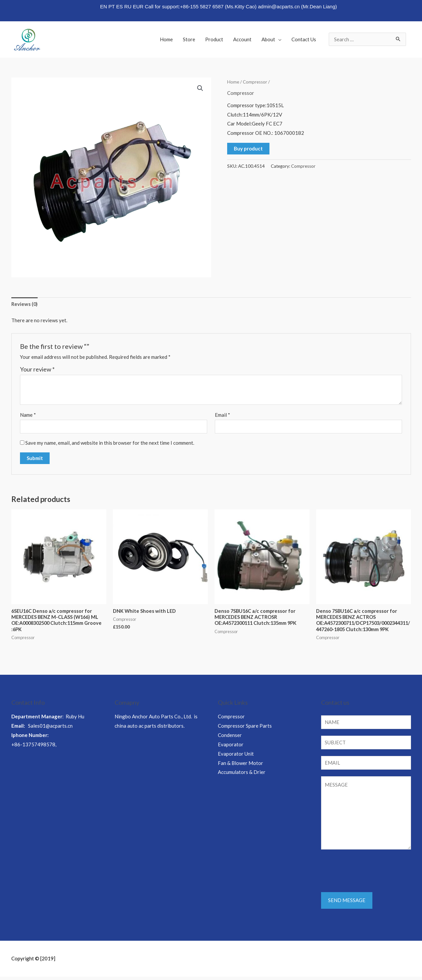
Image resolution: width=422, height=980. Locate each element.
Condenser (230, 737)
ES (120, 6)
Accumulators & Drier (242, 774)
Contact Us (304, 39)
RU (128, 6)
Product (214, 39)
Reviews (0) (25, 304)
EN (103, 6)
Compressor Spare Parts (245, 728)
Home (166, 39)
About (268, 39)
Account (242, 39)
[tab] (25, 304)
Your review (37, 369)
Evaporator (231, 746)
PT (112, 6)
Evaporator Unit (236, 756)
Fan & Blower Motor (240, 765)
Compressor (255, 82)
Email (222, 415)
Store (189, 39)
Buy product (248, 148)
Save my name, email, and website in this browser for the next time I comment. (110, 444)
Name (28, 415)
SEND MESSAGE (347, 904)
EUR (138, 6)
